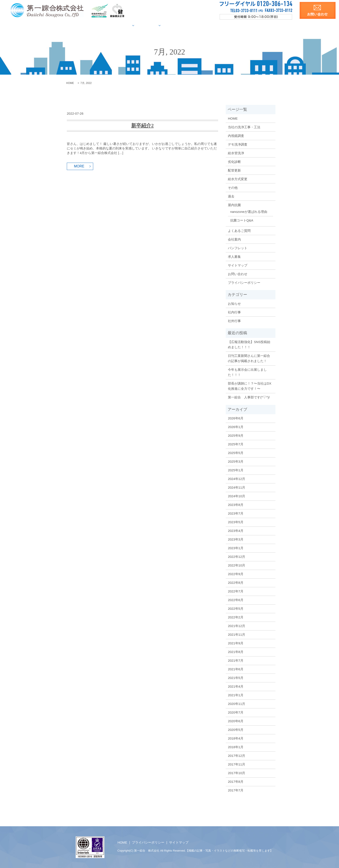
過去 (231, 196)
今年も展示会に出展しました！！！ (247, 372)
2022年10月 (237, 565)
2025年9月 (236, 435)
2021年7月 (236, 660)
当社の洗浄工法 (105, 25)
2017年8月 (236, 781)
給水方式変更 (238, 179)
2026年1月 (236, 427)
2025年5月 (236, 453)
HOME (81, 25)
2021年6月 (236, 669)
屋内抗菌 (181, 25)
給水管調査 (132, 25)
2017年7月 (236, 790)
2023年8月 (236, 505)
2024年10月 (237, 496)
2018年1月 (236, 747)
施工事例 (158, 25)
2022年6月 (236, 600)
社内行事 (234, 312)
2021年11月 (237, 634)
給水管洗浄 (236, 153)
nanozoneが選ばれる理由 (249, 211)
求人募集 (256, 25)
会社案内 (215, 25)
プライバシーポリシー (244, 282)
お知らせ (234, 303)
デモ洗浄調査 (238, 144)
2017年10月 (237, 773)
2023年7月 (236, 513)
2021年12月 (237, 626)
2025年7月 (236, 444)
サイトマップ (238, 265)
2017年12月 (237, 755)
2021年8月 (236, 652)
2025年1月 (236, 470)
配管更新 (234, 170)
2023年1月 (236, 548)
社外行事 (234, 321)
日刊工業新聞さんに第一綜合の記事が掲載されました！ (249, 358)
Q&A (198, 25)
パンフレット (238, 248)
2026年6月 (236, 418)
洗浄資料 (236, 25)
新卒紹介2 (142, 125)
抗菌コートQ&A (242, 220)
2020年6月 (236, 721)
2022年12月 (237, 556)
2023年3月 (236, 539)
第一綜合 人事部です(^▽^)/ (249, 397)
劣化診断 (234, 161)
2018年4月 (236, 738)
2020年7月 (236, 712)
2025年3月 (236, 461)
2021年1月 (236, 695)
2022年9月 (236, 574)
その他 (233, 187)
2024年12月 (237, 479)
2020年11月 (237, 704)
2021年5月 (236, 678)
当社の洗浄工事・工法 (244, 127)
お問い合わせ (238, 274)
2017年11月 (237, 764)
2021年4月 (236, 686)
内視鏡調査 (236, 136)
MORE (79, 166)
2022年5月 (236, 608)
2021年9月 (236, 643)
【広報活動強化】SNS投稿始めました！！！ (249, 344)
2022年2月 (236, 617)
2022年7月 (236, 591)
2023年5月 (236, 522)
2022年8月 (236, 582)
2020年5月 (236, 729)
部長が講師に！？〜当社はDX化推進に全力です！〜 (250, 386)
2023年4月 (236, 530)
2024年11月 (237, 487)
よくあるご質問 (239, 230)
